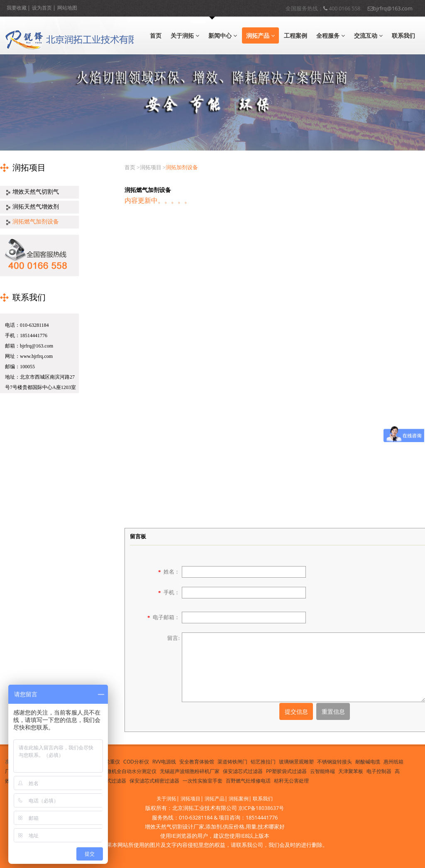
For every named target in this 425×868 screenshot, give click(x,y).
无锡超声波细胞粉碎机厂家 (190, 771)
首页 (156, 35)
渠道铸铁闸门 (232, 762)
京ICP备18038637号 (261, 808)
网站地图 (67, 8)
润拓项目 (191, 799)
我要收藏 (17, 8)
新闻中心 (223, 35)
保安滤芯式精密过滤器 (154, 781)
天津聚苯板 (351, 771)
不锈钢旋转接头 (335, 762)
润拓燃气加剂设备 (36, 222)
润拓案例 (239, 799)
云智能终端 (322, 771)
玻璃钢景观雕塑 (296, 762)
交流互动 (368, 35)
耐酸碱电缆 (368, 762)
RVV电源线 (164, 762)
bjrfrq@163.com (390, 8)
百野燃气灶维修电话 (248, 781)
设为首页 (42, 8)
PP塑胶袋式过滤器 (286, 771)
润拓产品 (260, 35)
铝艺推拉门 (263, 762)
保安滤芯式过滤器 (243, 771)
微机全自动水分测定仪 (132, 771)
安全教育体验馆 (197, 762)
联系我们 (403, 35)
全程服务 (331, 35)
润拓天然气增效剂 (36, 207)
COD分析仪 (136, 762)
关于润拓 (185, 35)
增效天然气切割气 (36, 192)
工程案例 (296, 35)
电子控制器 (379, 771)
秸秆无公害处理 (291, 781)
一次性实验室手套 (203, 781)
